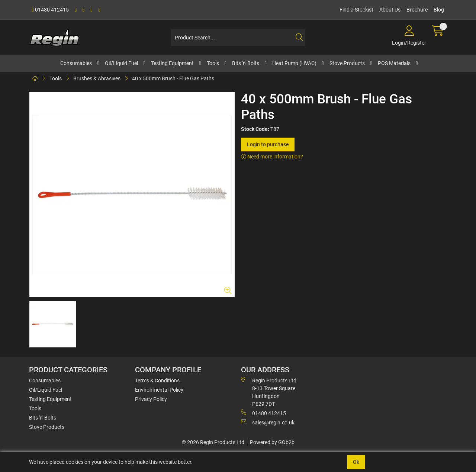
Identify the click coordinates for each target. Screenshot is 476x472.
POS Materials (394, 63)
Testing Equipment (172, 63)
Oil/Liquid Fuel (121, 63)
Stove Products (347, 63)
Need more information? (272, 157)
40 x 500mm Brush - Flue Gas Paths (173, 78)
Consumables (76, 63)
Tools (213, 63)
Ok (356, 462)
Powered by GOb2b (272, 442)
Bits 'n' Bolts (246, 63)
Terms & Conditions (157, 381)
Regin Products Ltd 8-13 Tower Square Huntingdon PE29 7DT (269, 392)
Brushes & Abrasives (97, 78)
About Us (390, 10)
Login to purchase (268, 144)
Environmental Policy (159, 390)
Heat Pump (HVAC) (294, 63)
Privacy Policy (151, 399)
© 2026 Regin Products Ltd (213, 442)
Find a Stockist (356, 10)
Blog (439, 10)
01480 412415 (50, 10)
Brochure (417, 10)
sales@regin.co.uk (268, 422)
